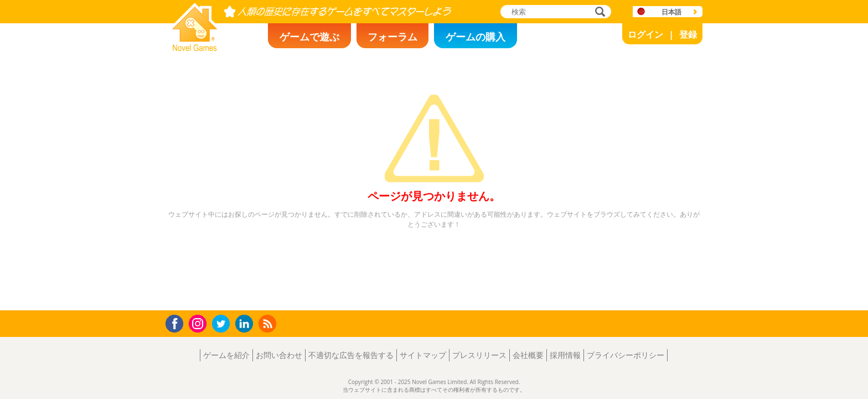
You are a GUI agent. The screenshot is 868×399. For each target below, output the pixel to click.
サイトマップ (423, 355)
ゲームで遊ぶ (309, 37)
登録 (688, 34)
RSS (269, 323)
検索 (598, 12)
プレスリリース (479, 355)
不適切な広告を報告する (351, 355)
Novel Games (193, 48)
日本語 (671, 12)
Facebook (177, 322)
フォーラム (392, 37)
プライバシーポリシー (626, 355)
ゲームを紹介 (226, 355)
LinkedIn (246, 324)
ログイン (645, 34)
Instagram (199, 323)
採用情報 (565, 355)
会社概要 (528, 355)
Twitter (223, 324)
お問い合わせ (279, 355)
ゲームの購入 (476, 37)
